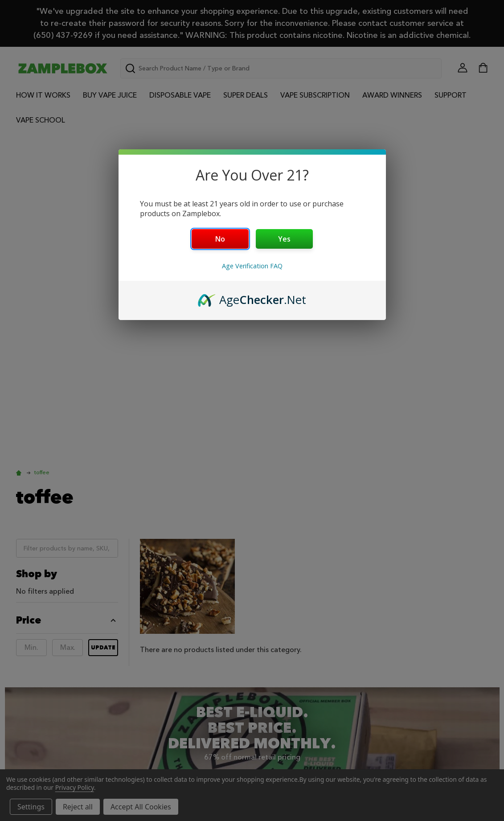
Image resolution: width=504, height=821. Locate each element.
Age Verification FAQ (252, 266)
